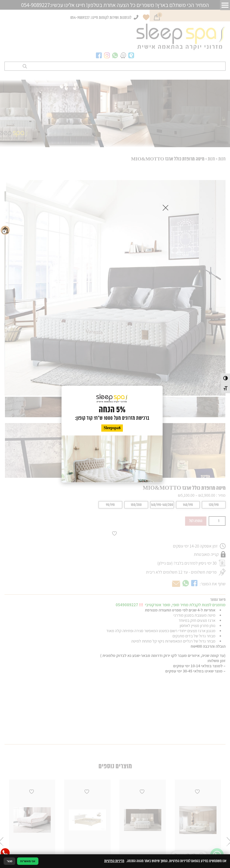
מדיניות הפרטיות (114, 861)
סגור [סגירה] (9, 861)
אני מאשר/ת (28, 861)
